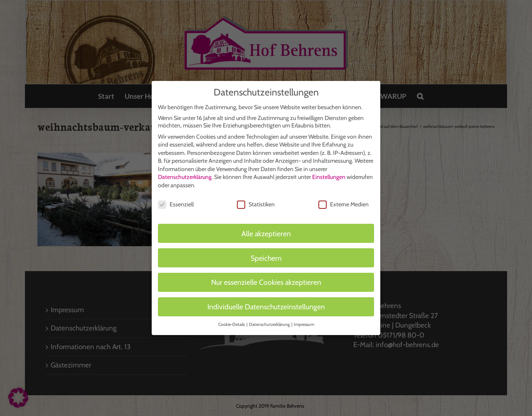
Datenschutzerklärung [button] (270, 321)
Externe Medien (344, 201)
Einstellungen (329, 174)
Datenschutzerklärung (185, 174)
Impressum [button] (304, 321)
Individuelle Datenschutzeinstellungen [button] (266, 303)
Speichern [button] (266, 254)
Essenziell (176, 201)
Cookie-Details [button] (232, 321)
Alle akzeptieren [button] (266, 230)
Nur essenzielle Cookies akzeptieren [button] (266, 279)
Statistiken (256, 201)
